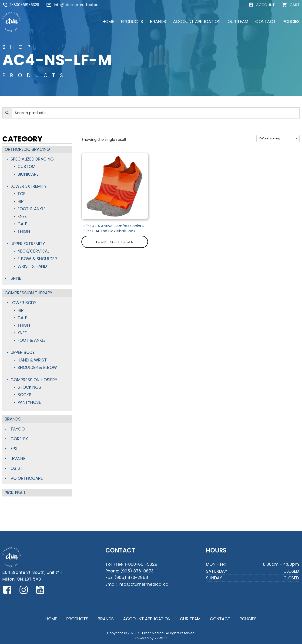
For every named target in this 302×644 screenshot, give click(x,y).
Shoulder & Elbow (37, 367)
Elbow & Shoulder (37, 259)
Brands (13, 419)
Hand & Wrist (32, 360)
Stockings (29, 387)
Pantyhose (29, 402)
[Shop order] (278, 138)
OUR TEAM (238, 21)
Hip (20, 201)
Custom (26, 166)
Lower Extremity (29, 186)
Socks (24, 395)
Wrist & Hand (32, 266)
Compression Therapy (29, 293)
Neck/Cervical (33, 251)
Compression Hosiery (34, 380)
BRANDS (158, 21)
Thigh (24, 231)
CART (295, 5)
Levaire (18, 458)
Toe (21, 194)
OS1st (17, 468)
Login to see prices (115, 242)
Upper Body (23, 352)
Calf (22, 224)
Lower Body (23, 303)
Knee (22, 216)
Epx (14, 448)
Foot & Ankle (32, 209)
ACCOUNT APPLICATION (197, 21)
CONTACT (265, 21)
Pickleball (15, 493)
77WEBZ (161, 638)
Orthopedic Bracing (27, 149)
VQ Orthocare (27, 478)
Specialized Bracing (32, 159)
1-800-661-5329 (25, 5)
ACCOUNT (265, 5)
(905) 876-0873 (137, 571)
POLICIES (291, 21)
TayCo (18, 429)
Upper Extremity (28, 244)
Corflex (19, 439)
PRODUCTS (132, 21)
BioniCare (28, 174)
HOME (108, 21)
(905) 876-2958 (131, 577)
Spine (16, 278)
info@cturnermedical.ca (76, 5)
